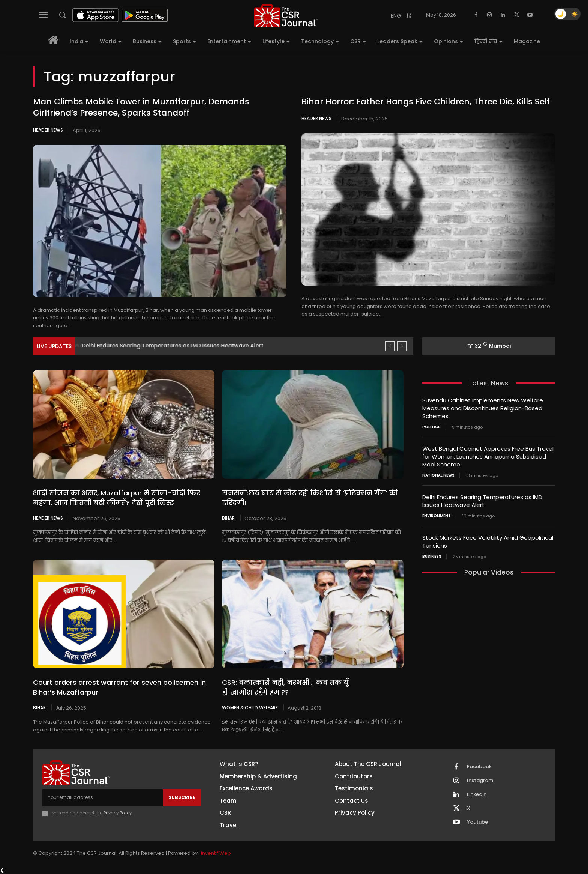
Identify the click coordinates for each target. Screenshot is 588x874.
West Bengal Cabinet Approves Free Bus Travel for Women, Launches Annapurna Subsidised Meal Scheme (488, 457)
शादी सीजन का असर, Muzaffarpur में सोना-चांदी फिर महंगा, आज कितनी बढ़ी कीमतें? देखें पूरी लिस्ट (117, 498)
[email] (103, 797)
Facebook (479, 767)
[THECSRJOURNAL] (286, 16)
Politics (431, 427)
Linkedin (477, 794)
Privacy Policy (118, 813)
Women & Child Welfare (250, 707)
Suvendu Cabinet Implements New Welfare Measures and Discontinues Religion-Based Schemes (483, 408)
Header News (48, 130)
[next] (402, 346)
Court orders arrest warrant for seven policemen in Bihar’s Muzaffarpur (119, 687)
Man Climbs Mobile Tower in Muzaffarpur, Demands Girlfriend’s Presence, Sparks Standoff (141, 107)
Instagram (480, 781)
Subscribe (182, 797)
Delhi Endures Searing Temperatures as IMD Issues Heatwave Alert (482, 501)
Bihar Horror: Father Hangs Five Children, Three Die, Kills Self (426, 102)
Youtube (477, 822)
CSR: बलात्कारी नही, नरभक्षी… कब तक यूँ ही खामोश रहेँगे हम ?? (285, 687)
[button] (62, 15)
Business (432, 557)
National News (438, 475)
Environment (436, 516)
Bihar (228, 518)
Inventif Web (216, 853)
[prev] (390, 346)
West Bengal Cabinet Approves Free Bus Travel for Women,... (164, 346)
